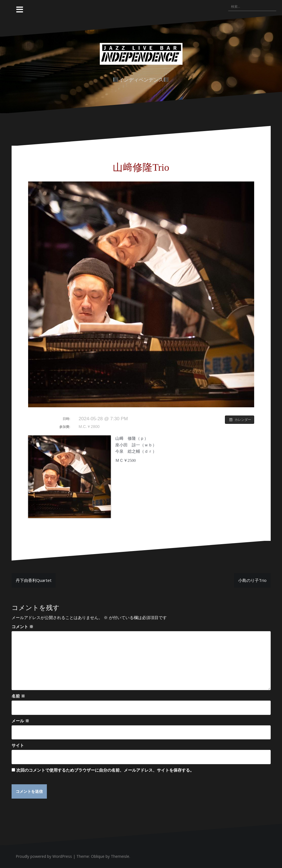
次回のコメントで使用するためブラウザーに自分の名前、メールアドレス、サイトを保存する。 (105, 770)
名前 (18, 696)
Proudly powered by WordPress (44, 857)
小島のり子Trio (252, 580)
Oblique (98, 857)
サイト (18, 745)
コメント (22, 626)
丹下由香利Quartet (34, 580)
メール (20, 721)
